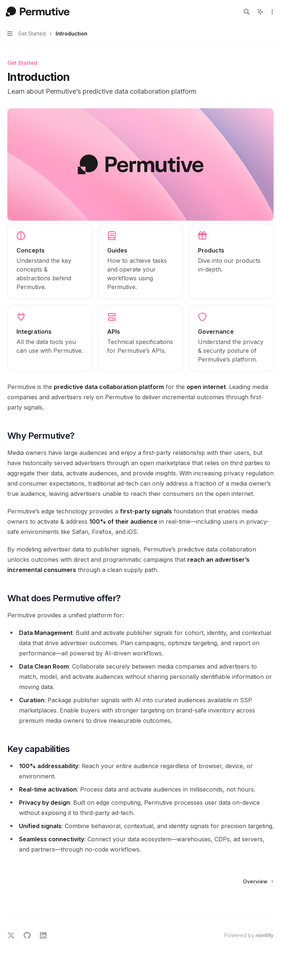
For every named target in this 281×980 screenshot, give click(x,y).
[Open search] (247, 12)
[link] (50, 261)
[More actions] (271, 12)
